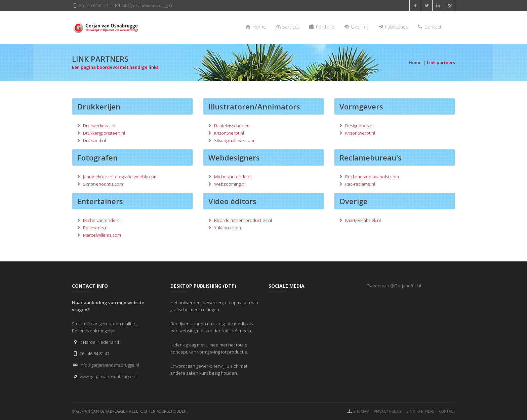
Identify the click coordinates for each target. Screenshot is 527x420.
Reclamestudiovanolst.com (372, 177)
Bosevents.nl (96, 228)
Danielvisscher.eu (232, 126)
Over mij (356, 27)
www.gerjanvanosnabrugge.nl (109, 376)
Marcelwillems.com (102, 235)
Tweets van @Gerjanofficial (394, 286)
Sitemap (361, 411)
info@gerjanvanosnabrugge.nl (144, 5)
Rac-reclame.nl (360, 184)
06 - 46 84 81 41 (90, 5)
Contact (429, 27)
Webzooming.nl (230, 184)
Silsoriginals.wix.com (234, 140)
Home (255, 27)
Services (287, 27)
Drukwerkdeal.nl (99, 126)
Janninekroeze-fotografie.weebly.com (120, 177)
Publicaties (393, 27)
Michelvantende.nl (233, 177)
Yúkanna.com (228, 228)
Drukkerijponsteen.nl (104, 133)
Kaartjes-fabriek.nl (363, 220)
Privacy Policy (388, 411)
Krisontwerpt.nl (229, 133)
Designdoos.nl (359, 126)
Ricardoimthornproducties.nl (243, 220)
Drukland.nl (94, 140)
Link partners (420, 411)
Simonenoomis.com (103, 184)
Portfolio (321, 27)
